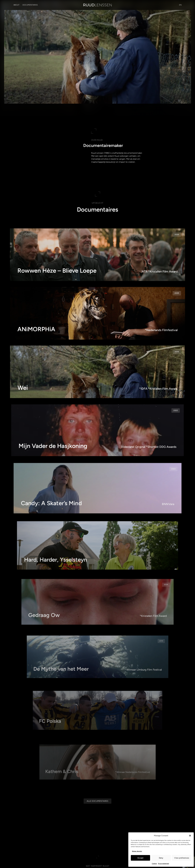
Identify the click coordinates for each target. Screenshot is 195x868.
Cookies (154, 864)
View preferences (182, 858)
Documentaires (30, 5)
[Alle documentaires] (97, 803)
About (16, 5)
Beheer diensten (137, 851)
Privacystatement (164, 864)
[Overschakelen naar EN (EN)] (180, 5)
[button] (190, 836)
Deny (161, 858)
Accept (140, 858)
